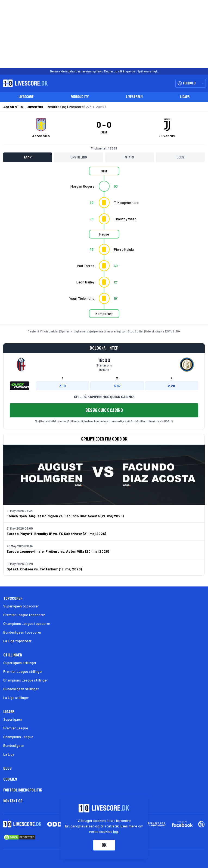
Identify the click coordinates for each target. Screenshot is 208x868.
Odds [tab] (180, 157)
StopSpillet (136, 331)
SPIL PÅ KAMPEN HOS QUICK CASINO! (104, 397)
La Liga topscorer (17, 641)
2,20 (171, 386)
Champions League (18, 737)
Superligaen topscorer (21, 606)
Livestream (134, 97)
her (116, 831)
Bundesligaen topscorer (22, 632)
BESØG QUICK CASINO (104, 410)
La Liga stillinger (16, 698)
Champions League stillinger (26, 680)
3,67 (117, 386)
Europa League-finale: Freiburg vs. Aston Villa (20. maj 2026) (58, 551)
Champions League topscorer (27, 624)
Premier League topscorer (24, 615)
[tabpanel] (104, 246)
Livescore (26, 97)
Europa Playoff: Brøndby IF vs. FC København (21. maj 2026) (56, 534)
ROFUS (170, 331)
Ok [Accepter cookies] (104, 845)
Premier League (16, 728)
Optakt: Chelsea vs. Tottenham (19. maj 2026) (44, 569)
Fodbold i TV (80, 97)
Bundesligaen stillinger (21, 689)
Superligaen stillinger (20, 663)
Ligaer (185, 97)
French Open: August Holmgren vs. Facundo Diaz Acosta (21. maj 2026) (65, 516)
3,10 (63, 386)
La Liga (9, 754)
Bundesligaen (14, 745)
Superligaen (13, 719)
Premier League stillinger (23, 671)
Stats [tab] (129, 157)
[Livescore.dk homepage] (24, 83)
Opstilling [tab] (79, 157)
